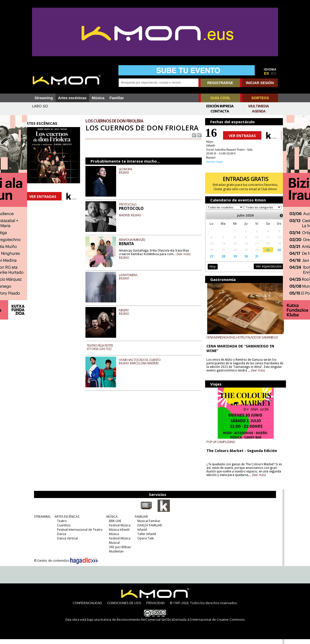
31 (252, 261)
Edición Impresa (220, 106)
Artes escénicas (72, 98)
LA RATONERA (132, 283)
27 (209, 261)
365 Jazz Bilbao (117, 552)
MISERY (127, 318)
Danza (58, 539)
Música (98, 98)
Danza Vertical (64, 543)
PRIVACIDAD (156, 608)
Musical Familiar (146, 526)
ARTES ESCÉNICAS (64, 521)
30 (241, 261)
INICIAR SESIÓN (260, 83)
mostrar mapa (212, 162)
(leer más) (187, 262)
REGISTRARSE (220, 83)
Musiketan (113, 556)
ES (267, 73)
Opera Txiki (142, 543)
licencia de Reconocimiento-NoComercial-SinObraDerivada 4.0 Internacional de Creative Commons (173, 624)
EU (274, 73)
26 (273, 255)
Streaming (44, 98)
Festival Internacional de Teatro (76, 534)
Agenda (259, 111)
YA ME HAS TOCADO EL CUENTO (143, 368)
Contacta (220, 111)
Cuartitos (60, 530)
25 (262, 255)
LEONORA (129, 177)
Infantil (139, 534)
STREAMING (39, 521)
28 (220, 261)
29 (231, 261)
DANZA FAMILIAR (146, 530)
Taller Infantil (143, 539)
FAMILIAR (138, 521)
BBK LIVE (112, 526)
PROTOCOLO (131, 212)
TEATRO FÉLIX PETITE (103, 354)
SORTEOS (260, 98)
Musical (111, 547)
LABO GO (40, 106)
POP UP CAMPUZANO (218, 447)
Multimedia (259, 106)
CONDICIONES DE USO (124, 608)
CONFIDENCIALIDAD (87, 608)
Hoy (210, 271)
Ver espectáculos (262, 271)
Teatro (59, 526)
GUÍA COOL (221, 98)
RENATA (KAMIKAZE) (135, 248)
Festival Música (116, 530)
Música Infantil (116, 534)
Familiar (117, 98)
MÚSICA (109, 521)
